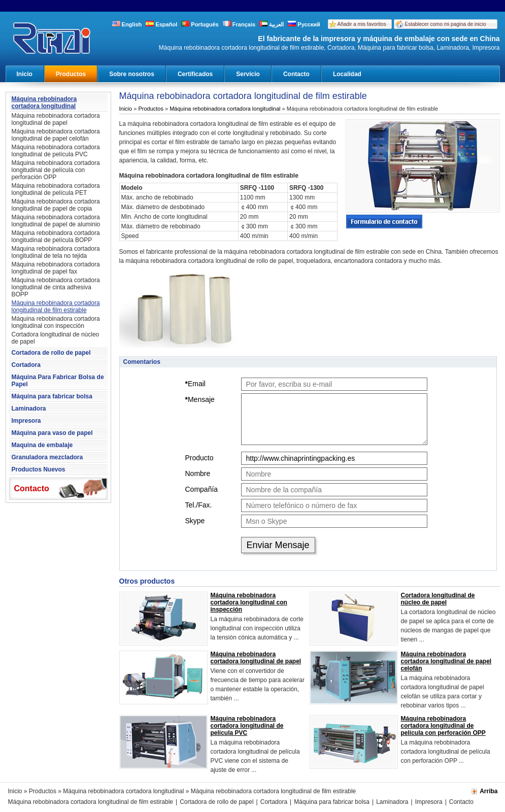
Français (239, 24)
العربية (272, 24)
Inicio (25, 74)
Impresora (26, 421)
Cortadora (26, 365)
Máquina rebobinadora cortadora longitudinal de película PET (56, 189)
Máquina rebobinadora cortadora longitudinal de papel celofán (56, 135)
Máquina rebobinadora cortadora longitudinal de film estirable (56, 307)
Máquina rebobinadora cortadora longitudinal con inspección (56, 322)
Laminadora (29, 409)
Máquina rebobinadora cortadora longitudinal (44, 103)
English (127, 24)
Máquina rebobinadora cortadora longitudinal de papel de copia (56, 205)
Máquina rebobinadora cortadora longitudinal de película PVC (56, 151)
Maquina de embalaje (42, 445)
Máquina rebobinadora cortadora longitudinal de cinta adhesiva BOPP (56, 287)
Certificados (195, 74)
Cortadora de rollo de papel (51, 353)
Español (161, 24)
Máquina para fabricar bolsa (52, 396)
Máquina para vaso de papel (52, 433)
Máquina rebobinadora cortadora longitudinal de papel (56, 119)
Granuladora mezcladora (47, 457)
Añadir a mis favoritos (362, 24)
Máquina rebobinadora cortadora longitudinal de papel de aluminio (56, 221)
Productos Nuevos (39, 469)
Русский (304, 24)
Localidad (347, 74)
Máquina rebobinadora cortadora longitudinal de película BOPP (56, 236)
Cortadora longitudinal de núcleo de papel (56, 338)
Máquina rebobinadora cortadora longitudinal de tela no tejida (56, 252)
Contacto (296, 74)
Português (200, 24)
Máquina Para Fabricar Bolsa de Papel (58, 381)
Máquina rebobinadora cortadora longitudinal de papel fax (56, 268)
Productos (71, 74)
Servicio (248, 74)
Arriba (489, 791)
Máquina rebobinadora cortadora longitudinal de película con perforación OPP (56, 170)
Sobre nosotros (132, 74)
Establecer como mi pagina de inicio (446, 24)
